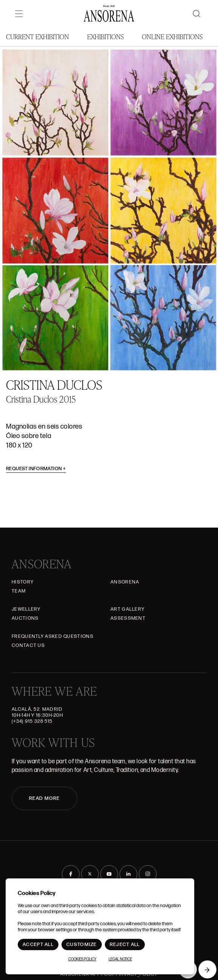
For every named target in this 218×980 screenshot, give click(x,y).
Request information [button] (36, 469)
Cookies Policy (82, 959)
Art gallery (127, 609)
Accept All (38, 945)
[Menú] (19, 14)
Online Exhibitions (172, 36)
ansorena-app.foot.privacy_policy (109, 974)
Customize (82, 945)
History (23, 582)
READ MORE (45, 798)
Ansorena (125, 582)
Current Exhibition (38, 36)
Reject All (125, 945)
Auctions (25, 618)
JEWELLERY (26, 609)
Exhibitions (105, 36)
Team (19, 591)
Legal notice (120, 959)
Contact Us (28, 645)
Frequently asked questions (53, 636)
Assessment (128, 618)
